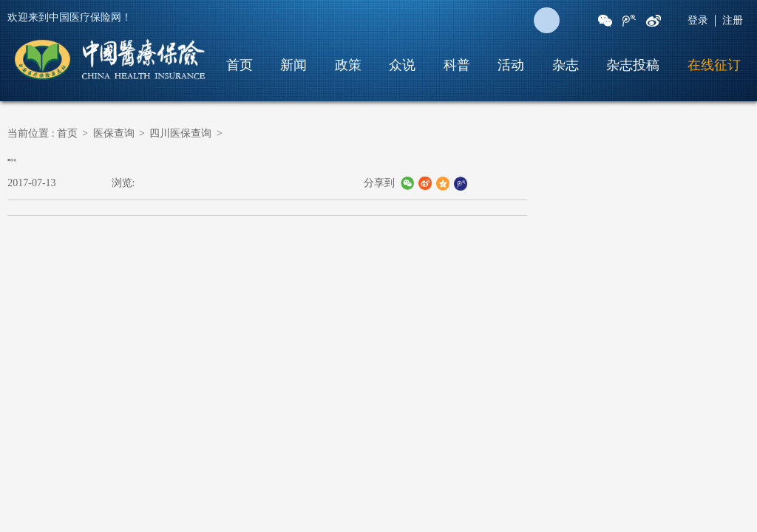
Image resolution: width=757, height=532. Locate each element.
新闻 (293, 65)
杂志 (566, 65)
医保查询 (114, 133)
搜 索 (547, 20)
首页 (240, 65)
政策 (348, 65)
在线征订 (714, 65)
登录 (698, 20)
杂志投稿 (633, 65)
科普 (457, 65)
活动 (511, 65)
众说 (402, 65)
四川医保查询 (180, 133)
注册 (733, 20)
